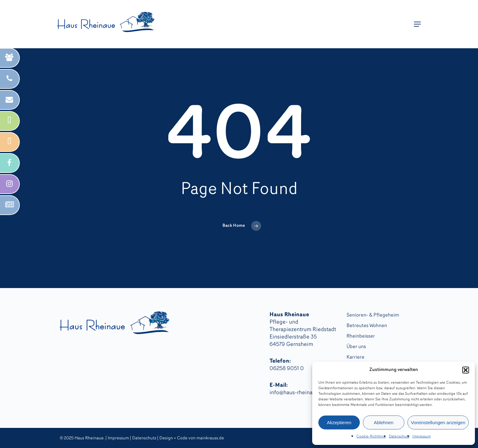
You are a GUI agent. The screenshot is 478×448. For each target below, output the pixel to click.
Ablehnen (383, 422)
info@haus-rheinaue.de (298, 393)
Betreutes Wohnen (367, 326)
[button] (466, 370)
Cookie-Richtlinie (371, 437)
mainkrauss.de (210, 438)
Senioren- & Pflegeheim (373, 315)
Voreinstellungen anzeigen (438, 422)
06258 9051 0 (287, 369)
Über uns (356, 347)
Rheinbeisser (361, 336)
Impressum (422, 437)
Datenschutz (399, 437)
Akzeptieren (339, 422)
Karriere (355, 357)
